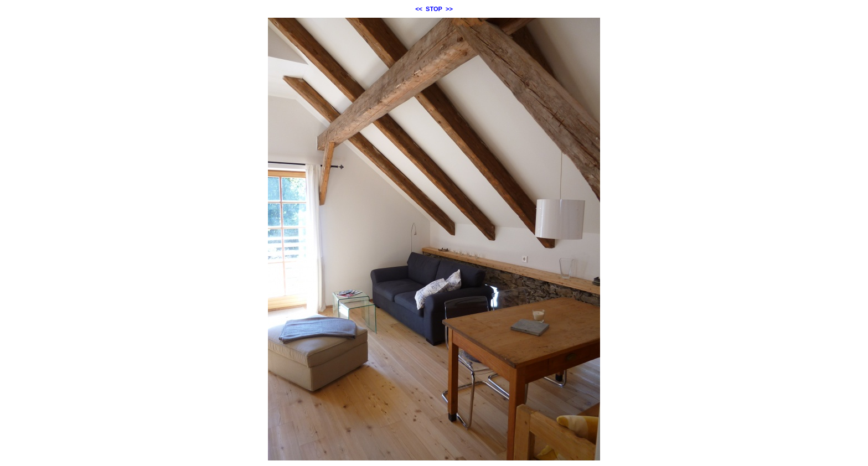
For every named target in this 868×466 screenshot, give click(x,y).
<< (419, 9)
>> (449, 9)
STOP (434, 9)
